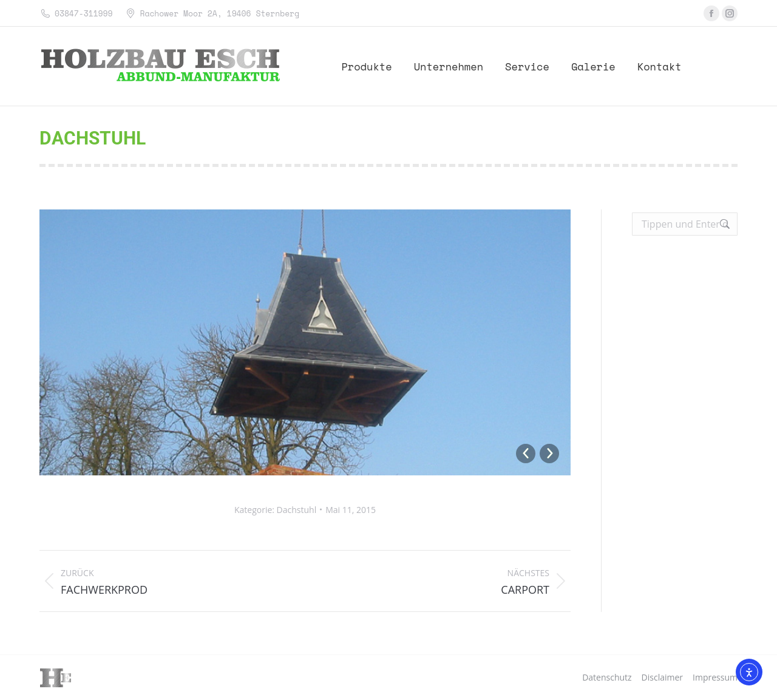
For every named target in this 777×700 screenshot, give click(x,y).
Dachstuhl (297, 510)
